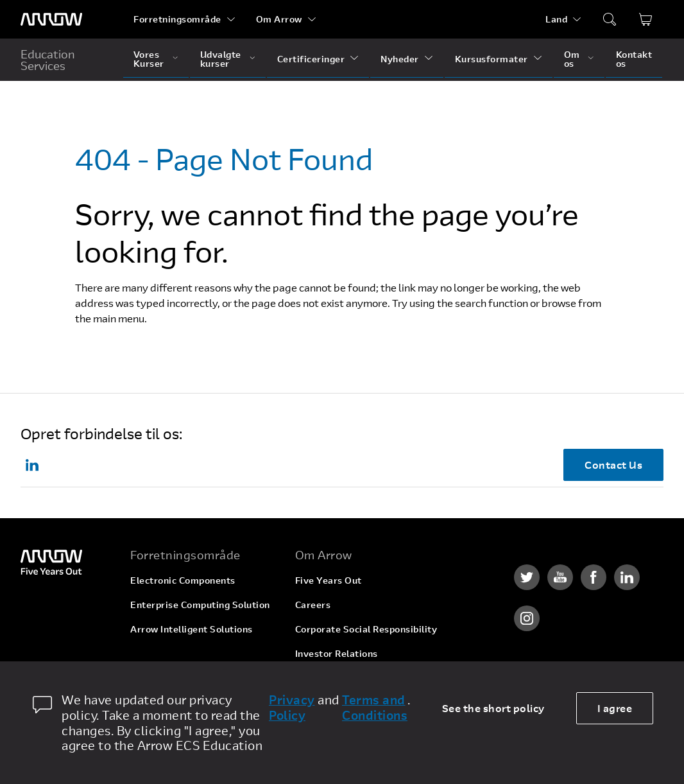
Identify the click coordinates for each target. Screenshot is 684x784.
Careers (313, 605)
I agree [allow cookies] (615, 708)
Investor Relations (337, 653)
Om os (572, 59)
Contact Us (613, 465)
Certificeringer (311, 59)
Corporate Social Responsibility (366, 629)
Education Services (48, 60)
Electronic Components (183, 580)
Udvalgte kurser (221, 59)
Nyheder (400, 59)
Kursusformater (492, 59)
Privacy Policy (292, 708)
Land (556, 19)
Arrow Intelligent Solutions (192, 629)
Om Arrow (279, 19)
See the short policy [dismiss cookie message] (493, 708)
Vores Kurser (149, 59)
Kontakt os (634, 59)
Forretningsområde (177, 19)
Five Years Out (329, 580)
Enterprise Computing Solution (200, 605)
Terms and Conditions (375, 708)
